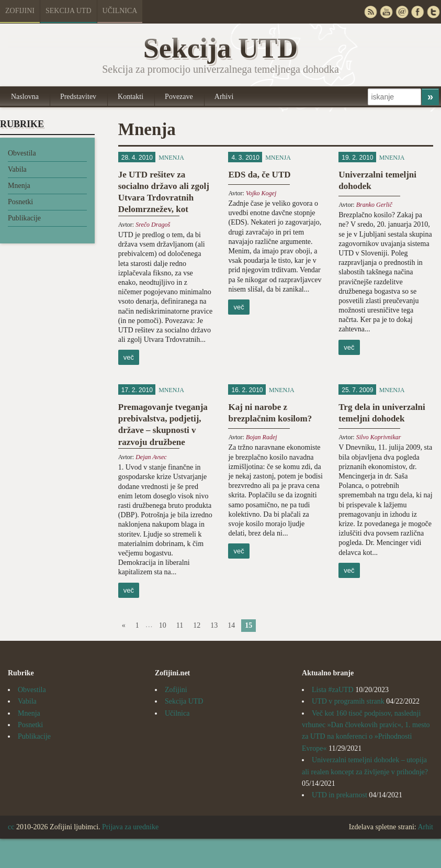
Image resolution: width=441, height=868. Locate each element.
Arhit (425, 827)
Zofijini (20, 11)
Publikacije (24, 218)
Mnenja (19, 186)
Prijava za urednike (130, 827)
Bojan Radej (262, 437)
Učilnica (120, 11)
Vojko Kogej (261, 193)
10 (163, 625)
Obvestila (22, 153)
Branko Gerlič (374, 205)
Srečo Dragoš (153, 225)
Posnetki (20, 202)
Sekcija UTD (69, 11)
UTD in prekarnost (340, 795)
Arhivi (224, 97)
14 (231, 625)
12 (197, 625)
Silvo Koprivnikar (379, 437)
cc (11, 827)
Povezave (179, 97)
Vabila (17, 169)
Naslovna (25, 97)
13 (214, 625)
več (129, 357)
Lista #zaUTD (333, 690)
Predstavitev (78, 97)
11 (180, 625)
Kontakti (131, 97)
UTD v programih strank (348, 701)
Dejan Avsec (151, 457)
